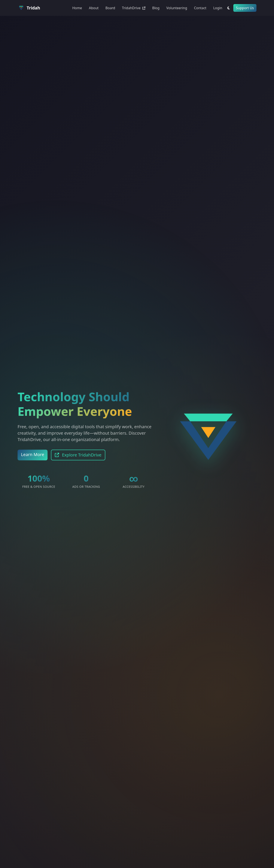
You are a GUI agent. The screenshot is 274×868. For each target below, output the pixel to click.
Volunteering (177, 8)
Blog (156, 8)
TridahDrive (134, 8)
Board (110, 8)
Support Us (245, 8)
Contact (200, 8)
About (94, 8)
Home (77, 8)
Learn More (33, 454)
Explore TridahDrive (78, 455)
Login (218, 8)
